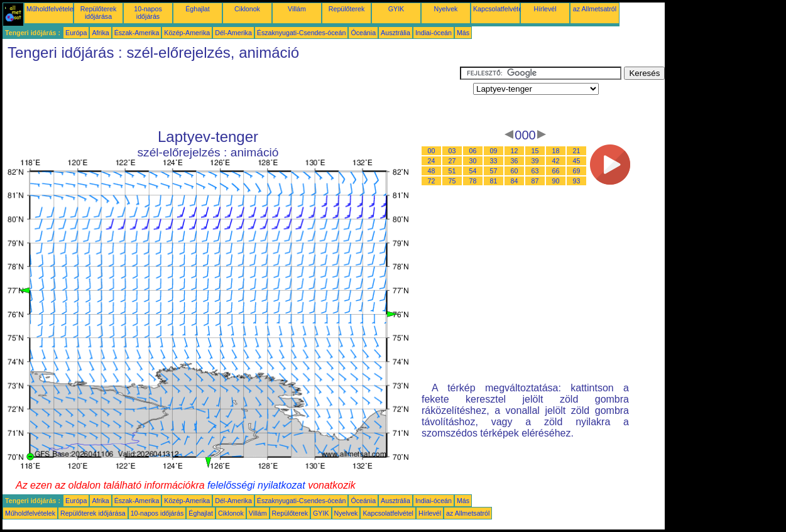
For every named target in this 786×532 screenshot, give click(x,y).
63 (535, 171)
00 (432, 151)
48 (432, 171)
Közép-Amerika (187, 33)
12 (515, 151)
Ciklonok (247, 9)
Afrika (100, 33)
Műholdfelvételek (52, 9)
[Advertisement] (231, 95)
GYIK (396, 9)
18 (556, 151)
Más (463, 33)
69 (577, 171)
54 (473, 171)
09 (494, 151)
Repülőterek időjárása (98, 13)
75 (452, 181)
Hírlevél (545, 9)
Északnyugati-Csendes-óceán (302, 33)
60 (515, 171)
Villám (297, 9)
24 (432, 161)
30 (473, 161)
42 (556, 161)
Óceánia (363, 33)
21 (577, 151)
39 (535, 161)
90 (556, 181)
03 (452, 151)
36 (515, 161)
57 (494, 171)
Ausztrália (396, 33)
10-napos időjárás (148, 13)
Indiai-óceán (434, 33)
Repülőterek (347, 9)
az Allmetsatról (595, 9)
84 (515, 181)
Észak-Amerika (137, 33)
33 (494, 161)
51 (452, 171)
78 (473, 181)
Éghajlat (198, 9)
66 (556, 171)
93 (577, 181)
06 (473, 151)
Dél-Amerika (233, 33)
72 (432, 181)
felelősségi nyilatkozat (256, 485)
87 (535, 181)
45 (577, 161)
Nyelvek (446, 9)
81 (494, 181)
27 (452, 161)
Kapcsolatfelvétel (499, 9)
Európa (76, 33)
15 (535, 151)
